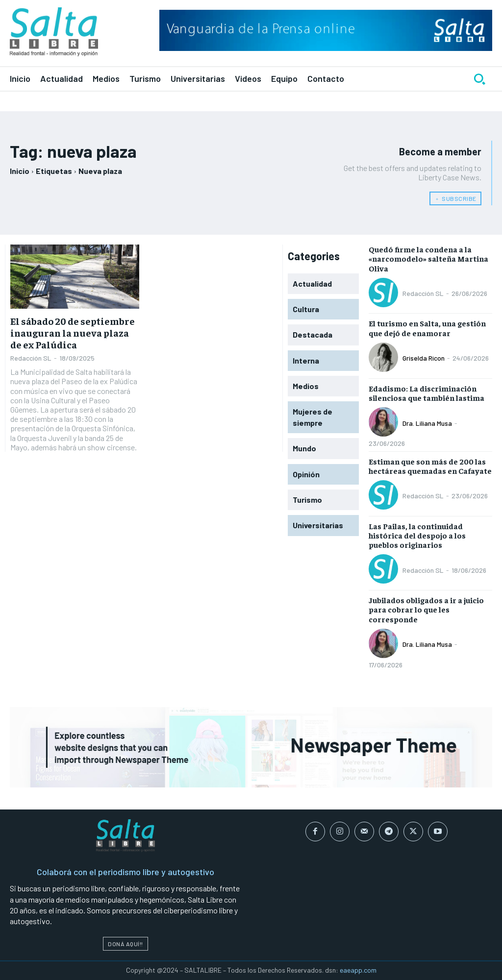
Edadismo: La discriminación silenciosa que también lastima (427, 393)
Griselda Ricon (424, 358)
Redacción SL (31, 358)
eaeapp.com (358, 970)
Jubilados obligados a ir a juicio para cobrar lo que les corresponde (426, 609)
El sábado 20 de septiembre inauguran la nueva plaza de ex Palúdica (73, 332)
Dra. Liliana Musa (427, 423)
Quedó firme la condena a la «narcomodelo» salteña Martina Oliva (428, 258)
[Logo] (54, 32)
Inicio (20, 171)
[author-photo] (385, 294)
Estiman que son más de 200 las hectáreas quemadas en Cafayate (430, 466)
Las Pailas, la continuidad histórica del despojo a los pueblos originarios (417, 535)
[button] (479, 79)
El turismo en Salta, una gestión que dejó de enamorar (427, 328)
